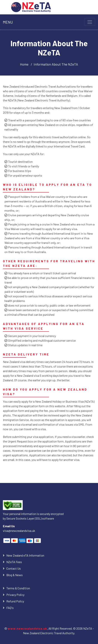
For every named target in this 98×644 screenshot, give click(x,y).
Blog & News (15, 575)
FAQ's (10, 608)
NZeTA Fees (14, 562)
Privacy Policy (15, 595)
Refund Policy (15, 601)
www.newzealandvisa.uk (27, 628)
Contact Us (14, 568)
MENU (8, 22)
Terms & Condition (18, 588)
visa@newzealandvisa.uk (19, 531)
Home (24, 64)
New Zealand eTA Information (25, 555)
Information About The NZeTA (56, 64)
